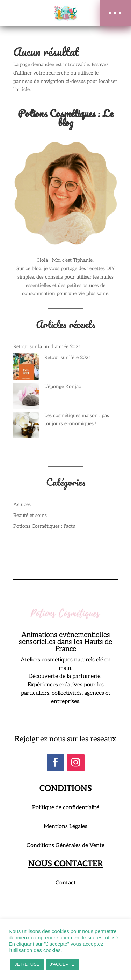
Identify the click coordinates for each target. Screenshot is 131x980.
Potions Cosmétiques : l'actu (44, 526)
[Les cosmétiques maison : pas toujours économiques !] (26, 426)
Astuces (22, 505)
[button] (115, 13)
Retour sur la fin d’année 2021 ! (49, 347)
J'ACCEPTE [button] (62, 964)
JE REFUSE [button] (27, 964)
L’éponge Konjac (63, 387)
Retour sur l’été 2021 (68, 358)
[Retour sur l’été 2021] (26, 368)
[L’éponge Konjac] (26, 397)
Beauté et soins (30, 515)
